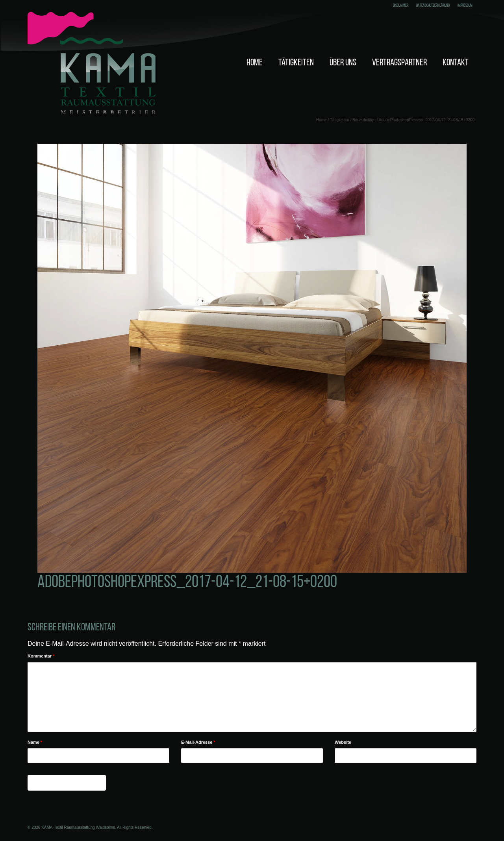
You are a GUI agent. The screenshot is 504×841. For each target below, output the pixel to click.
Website (343, 742)
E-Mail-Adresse (198, 742)
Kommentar (41, 656)
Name (35, 742)
